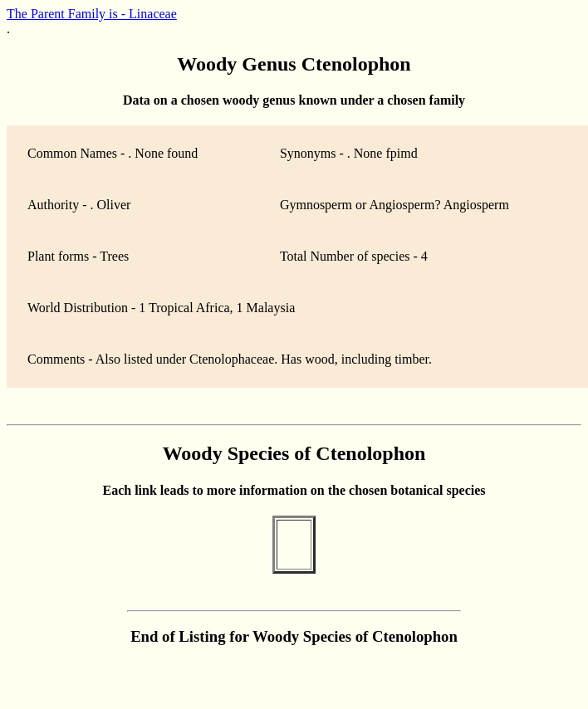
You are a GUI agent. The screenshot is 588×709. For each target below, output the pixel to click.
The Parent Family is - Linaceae (92, 14)
